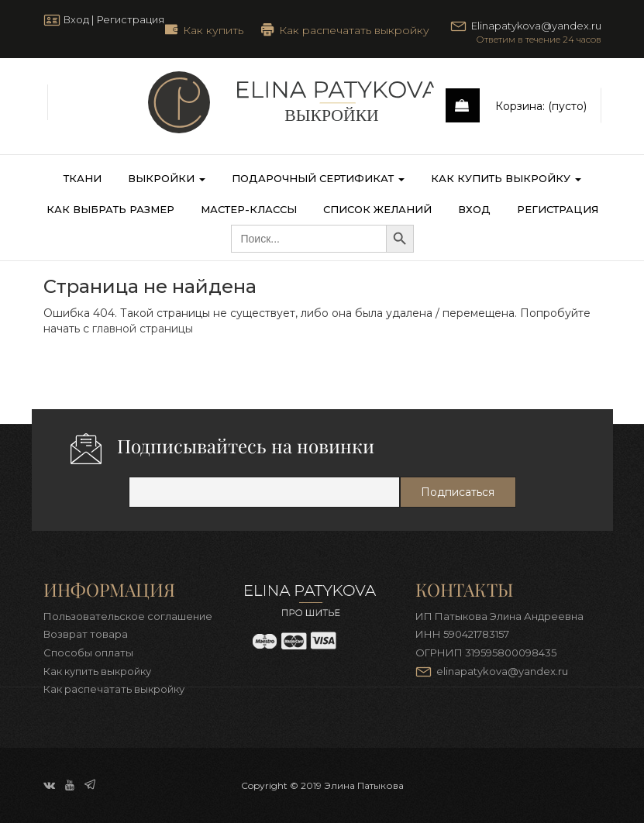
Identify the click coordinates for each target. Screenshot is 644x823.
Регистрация (130, 19)
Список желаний (377, 209)
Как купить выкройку (506, 178)
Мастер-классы (249, 209)
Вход (76, 19)
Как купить (213, 29)
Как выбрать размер (110, 209)
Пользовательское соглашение (128, 616)
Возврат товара (86, 634)
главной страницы (143, 329)
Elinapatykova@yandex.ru (536, 26)
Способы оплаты (88, 653)
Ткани (83, 178)
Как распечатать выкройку (354, 29)
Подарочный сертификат (318, 178)
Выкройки (167, 178)
